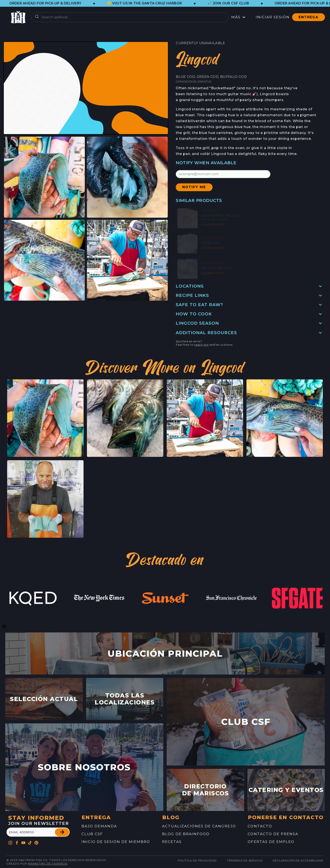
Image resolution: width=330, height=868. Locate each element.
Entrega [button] (309, 17)
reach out (201, 345)
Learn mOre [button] (215, 225)
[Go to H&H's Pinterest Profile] (30, 842)
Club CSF (92, 834)
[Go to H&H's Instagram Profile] (10, 842)
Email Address (188, 167)
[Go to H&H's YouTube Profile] (23, 842)
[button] (50, 3)
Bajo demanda (99, 826)
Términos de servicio (245, 861)
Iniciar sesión (273, 17)
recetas (172, 842)
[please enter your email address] (38, 832)
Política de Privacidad (197, 861)
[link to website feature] (33, 598)
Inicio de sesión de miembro (116, 842)
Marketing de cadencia (48, 864)
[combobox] (130, 17)
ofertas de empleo (271, 842)
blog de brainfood (186, 834)
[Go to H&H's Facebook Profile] (17, 842)
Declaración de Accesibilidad (298, 861)
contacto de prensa (273, 834)
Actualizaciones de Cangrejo (199, 826)
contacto (260, 826)
